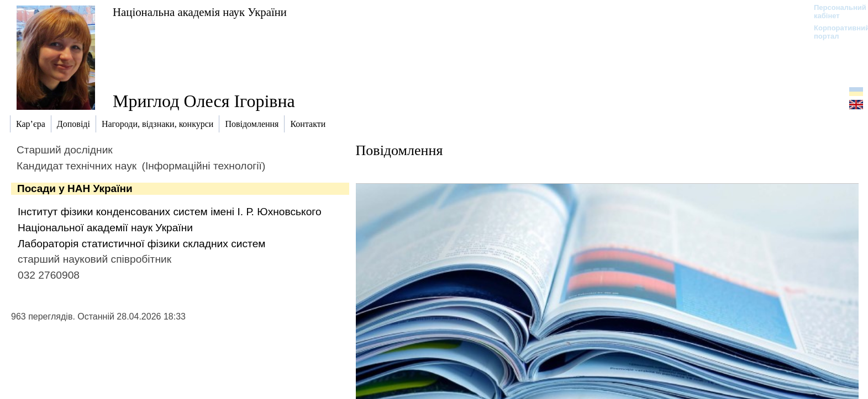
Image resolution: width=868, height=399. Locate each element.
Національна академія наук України (200, 12)
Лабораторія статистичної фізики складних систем (142, 244)
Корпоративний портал (835, 32)
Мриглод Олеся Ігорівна (204, 101)
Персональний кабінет (835, 12)
